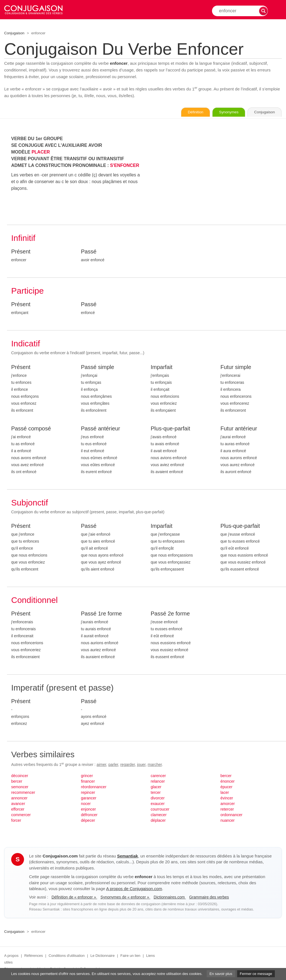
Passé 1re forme (102, 614)
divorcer (158, 799)
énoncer (227, 782)
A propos (11, 956)
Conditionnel (34, 601)
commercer (21, 815)
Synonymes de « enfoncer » (125, 898)
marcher (155, 765)
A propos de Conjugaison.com (134, 889)
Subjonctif (30, 503)
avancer (18, 804)
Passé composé (31, 429)
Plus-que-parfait (171, 429)
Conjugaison (14, 33)
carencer (158, 776)
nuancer (227, 821)
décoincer (20, 776)
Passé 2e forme (170, 614)
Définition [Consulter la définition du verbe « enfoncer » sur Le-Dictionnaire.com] (184, 112)
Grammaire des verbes (209, 898)
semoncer (20, 787)
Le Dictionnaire (103, 956)
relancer (158, 782)
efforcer (18, 810)
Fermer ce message (256, 974)
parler (113, 765)
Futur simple (236, 368)
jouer (141, 765)
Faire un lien (130, 956)
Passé (89, 252)
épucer (226, 787)
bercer (17, 782)
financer (88, 782)
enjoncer (89, 810)
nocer (86, 804)
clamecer (159, 815)
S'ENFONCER (125, 166)
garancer (89, 799)
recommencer (23, 793)
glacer (156, 787)
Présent (21, 252)
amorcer (227, 804)
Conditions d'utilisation (67, 956)
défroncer (89, 815)
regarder (128, 765)
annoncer (19, 799)
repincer (88, 793)
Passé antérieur (101, 429)
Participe (28, 291)
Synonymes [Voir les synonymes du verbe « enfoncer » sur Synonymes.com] (222, 112)
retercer (227, 810)
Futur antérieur (239, 429)
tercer (156, 793)
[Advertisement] (216, 175)
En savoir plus (221, 974)
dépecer (88, 821)
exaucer (158, 804)
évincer (227, 799)
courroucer (160, 810)
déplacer (158, 821)
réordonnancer (94, 787)
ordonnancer (231, 815)
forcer (16, 821)
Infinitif (23, 239)
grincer (87, 776)
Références (34, 956)
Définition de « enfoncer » (74, 898)
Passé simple (98, 368)
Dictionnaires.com (170, 898)
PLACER (41, 153)
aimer (101, 765)
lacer (225, 793)
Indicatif (26, 344)
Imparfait (162, 368)
